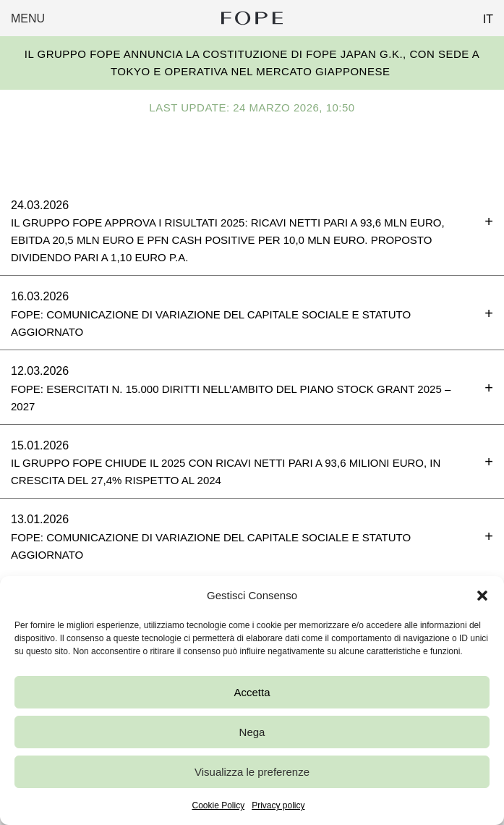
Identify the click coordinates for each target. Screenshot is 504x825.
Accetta (252, 692)
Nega (252, 732)
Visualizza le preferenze (252, 772)
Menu (28, 18)
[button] (482, 596)
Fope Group (252, 18)
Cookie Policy (218, 805)
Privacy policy (278, 805)
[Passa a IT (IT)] (482, 15)
